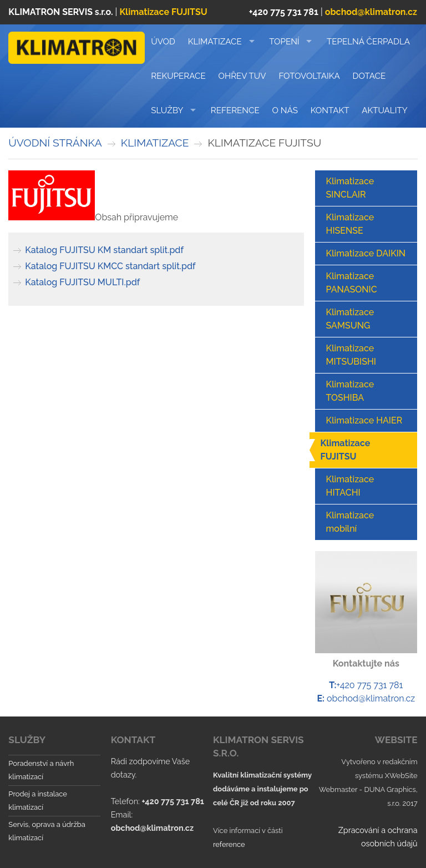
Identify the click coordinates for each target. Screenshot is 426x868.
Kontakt (330, 110)
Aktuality (384, 110)
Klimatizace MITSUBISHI (351, 355)
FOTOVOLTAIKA (309, 76)
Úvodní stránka (55, 143)
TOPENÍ (284, 42)
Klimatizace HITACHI (350, 486)
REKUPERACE (178, 76)
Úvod (163, 42)
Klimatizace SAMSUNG (350, 319)
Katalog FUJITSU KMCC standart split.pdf (110, 266)
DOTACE (369, 76)
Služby (167, 110)
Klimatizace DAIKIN (366, 253)
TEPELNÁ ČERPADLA (368, 42)
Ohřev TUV (242, 76)
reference (229, 844)
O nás (285, 110)
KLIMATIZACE (215, 42)
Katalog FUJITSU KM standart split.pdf (104, 250)
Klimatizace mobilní (350, 522)
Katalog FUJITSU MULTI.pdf (82, 282)
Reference (235, 110)
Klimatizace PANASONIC (352, 283)
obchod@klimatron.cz (371, 698)
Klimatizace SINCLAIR (350, 188)
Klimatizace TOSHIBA (350, 391)
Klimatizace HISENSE (350, 224)
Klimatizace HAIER (364, 420)
